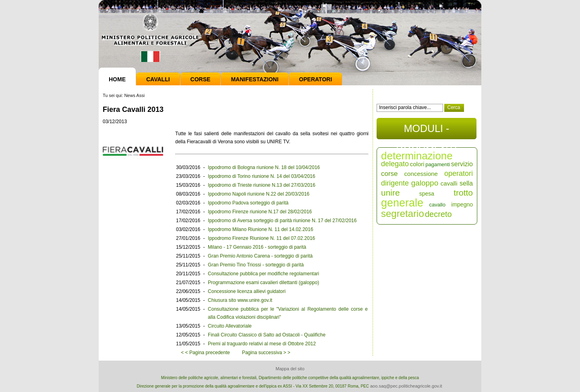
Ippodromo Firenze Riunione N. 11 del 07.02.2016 (261, 238)
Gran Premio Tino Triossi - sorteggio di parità (256, 265)
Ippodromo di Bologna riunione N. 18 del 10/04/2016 (264, 167)
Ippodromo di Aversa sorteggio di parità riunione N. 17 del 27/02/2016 (282, 221)
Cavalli (158, 79)
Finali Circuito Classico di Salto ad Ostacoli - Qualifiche (267, 335)
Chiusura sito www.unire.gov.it (240, 300)
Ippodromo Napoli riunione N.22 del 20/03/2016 (259, 194)
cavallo (437, 205)
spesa (427, 194)
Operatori (315, 79)
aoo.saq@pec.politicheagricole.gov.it (406, 386)
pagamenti (438, 164)
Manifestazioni (255, 79)
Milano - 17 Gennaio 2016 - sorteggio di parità (257, 247)
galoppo (425, 183)
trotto (463, 193)
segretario (403, 214)
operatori (459, 173)
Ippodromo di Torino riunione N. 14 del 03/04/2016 (262, 176)
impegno (462, 204)
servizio (462, 164)
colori (417, 164)
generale (402, 203)
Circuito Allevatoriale (230, 326)
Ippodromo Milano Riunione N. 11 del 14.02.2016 (261, 229)
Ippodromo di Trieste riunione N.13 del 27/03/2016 (262, 185)
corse (389, 174)
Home (117, 79)
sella (466, 183)
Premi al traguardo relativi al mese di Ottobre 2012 (262, 344)
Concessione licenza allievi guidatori (247, 291)
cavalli (449, 183)
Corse (201, 79)
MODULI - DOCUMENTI (426, 131)
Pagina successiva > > (266, 353)
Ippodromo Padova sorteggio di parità (248, 203)
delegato (395, 164)
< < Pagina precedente (205, 353)
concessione (421, 174)
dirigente (395, 183)
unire (390, 193)
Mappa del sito (290, 369)
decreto (438, 214)
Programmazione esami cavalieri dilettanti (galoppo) (263, 283)
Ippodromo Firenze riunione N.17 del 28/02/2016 (260, 212)
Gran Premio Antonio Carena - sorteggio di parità (260, 256)
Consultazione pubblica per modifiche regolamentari (263, 274)
